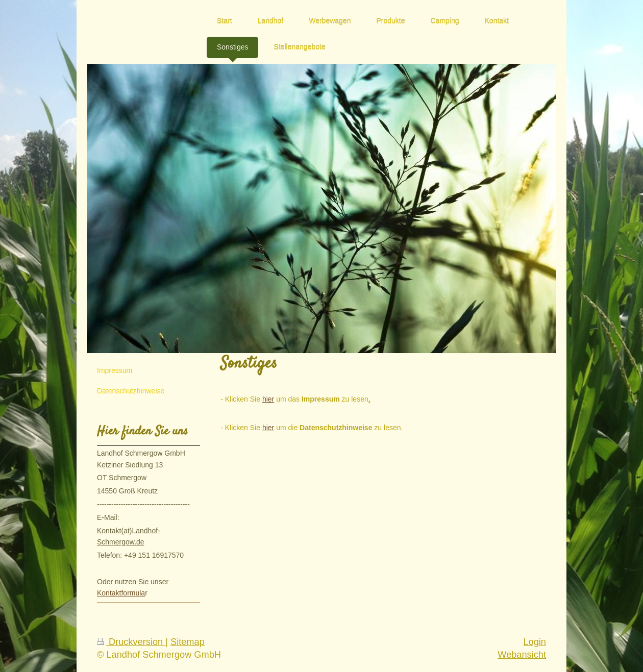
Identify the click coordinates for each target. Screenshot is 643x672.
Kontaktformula (121, 593)
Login (535, 642)
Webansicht (522, 655)
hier (268, 399)
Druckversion (131, 642)
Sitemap (188, 642)
